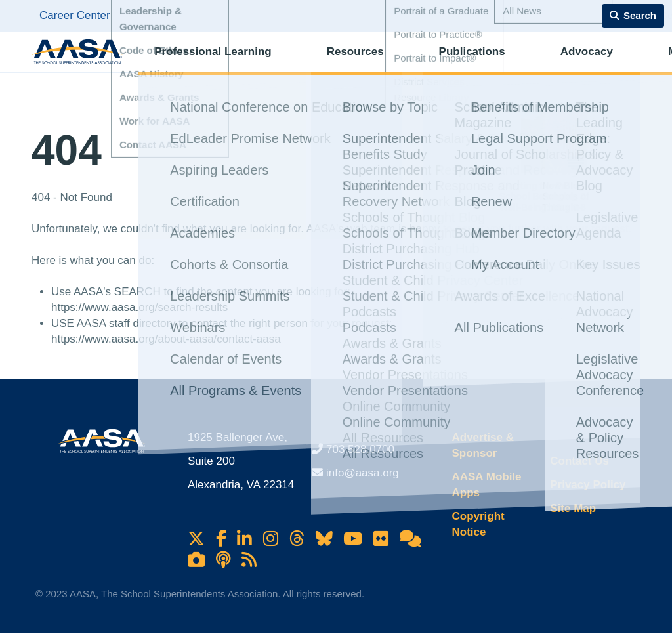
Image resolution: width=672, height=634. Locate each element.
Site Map (573, 508)
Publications (418, 63)
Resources (327, 63)
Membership (593, 63)
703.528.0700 (360, 449)
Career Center (75, 15)
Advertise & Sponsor (482, 445)
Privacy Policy (588, 485)
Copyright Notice (478, 524)
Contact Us (579, 461)
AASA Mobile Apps (486, 485)
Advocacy (505, 63)
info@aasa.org (363, 473)
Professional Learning (212, 63)
